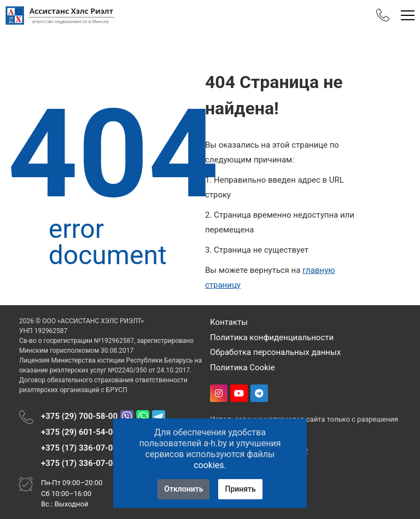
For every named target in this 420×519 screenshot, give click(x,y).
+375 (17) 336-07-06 (79, 448)
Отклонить (183, 489)
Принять (240, 489)
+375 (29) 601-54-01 (79, 432)
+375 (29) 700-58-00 (79, 416)
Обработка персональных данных (275, 352)
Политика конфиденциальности (272, 337)
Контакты (229, 322)
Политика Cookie (242, 368)
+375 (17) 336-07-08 (79, 463)
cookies (209, 465)
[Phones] (383, 15)
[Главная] (60, 15)
